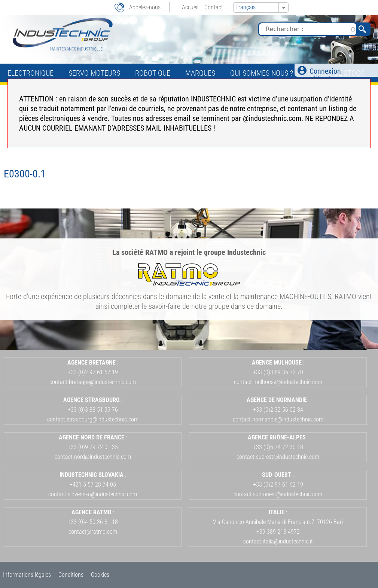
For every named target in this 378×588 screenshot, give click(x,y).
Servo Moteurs (94, 73)
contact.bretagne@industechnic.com (93, 382)
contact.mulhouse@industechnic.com (278, 382)
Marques (200, 73)
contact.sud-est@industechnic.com (278, 457)
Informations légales (27, 575)
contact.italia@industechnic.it (278, 541)
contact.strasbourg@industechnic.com (93, 419)
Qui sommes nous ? (262, 73)
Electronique (31, 73)
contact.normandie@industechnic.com (278, 419)
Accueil (190, 7)
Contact (214, 7)
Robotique (153, 73)
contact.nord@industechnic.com (93, 457)
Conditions (71, 575)
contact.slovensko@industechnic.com (93, 494)
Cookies (100, 575)
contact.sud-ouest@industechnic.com (278, 494)
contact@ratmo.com (93, 532)
